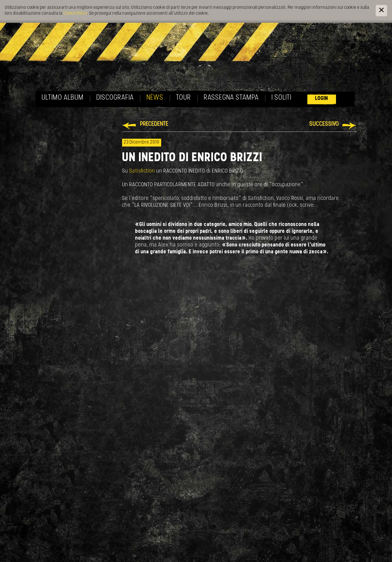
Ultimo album (63, 98)
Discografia (115, 98)
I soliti (281, 98)
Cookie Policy (75, 14)
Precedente (154, 124)
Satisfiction (143, 171)
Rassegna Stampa (231, 98)
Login (322, 98)
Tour (184, 98)
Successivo (324, 124)
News (155, 98)
